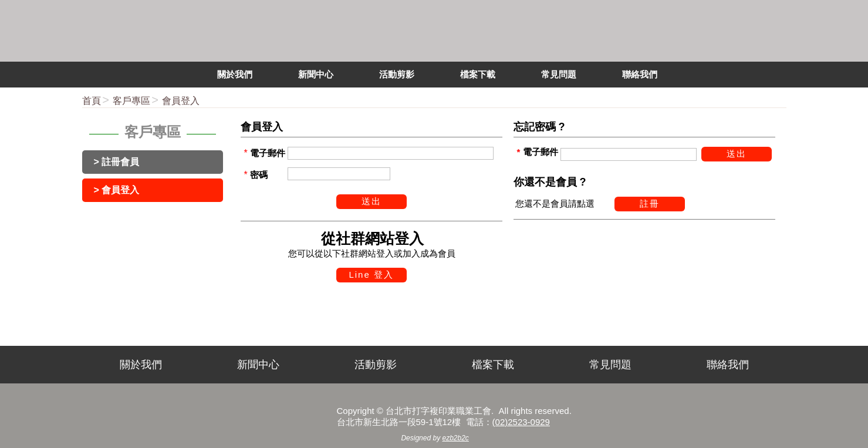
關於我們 (141, 365)
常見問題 (610, 365)
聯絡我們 (728, 365)
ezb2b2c (456, 438)
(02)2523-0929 (521, 422)
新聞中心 (258, 365)
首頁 (92, 101)
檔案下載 (493, 365)
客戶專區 (131, 101)
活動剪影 (376, 365)
